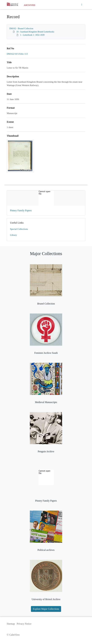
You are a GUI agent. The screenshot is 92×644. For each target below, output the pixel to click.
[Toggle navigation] (82, 5)
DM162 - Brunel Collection (21, 29)
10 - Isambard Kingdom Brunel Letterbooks (35, 32)
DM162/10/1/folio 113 (17, 54)
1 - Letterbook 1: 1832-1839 (32, 35)
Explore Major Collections (46, 609)
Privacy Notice (24, 624)
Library (13, 235)
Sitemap (11, 624)
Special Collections (19, 229)
